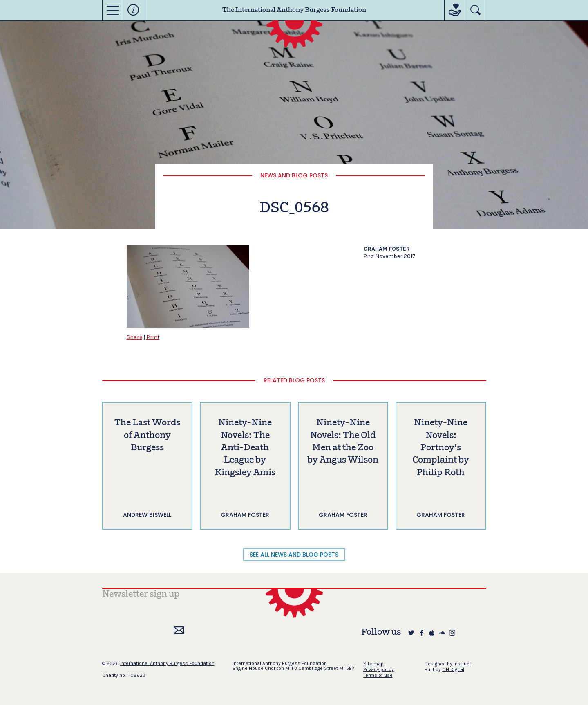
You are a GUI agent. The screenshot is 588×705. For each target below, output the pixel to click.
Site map (373, 664)
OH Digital (453, 669)
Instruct (462, 664)
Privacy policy (379, 669)
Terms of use (378, 675)
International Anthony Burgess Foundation (167, 663)
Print (153, 337)
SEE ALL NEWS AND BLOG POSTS (294, 555)
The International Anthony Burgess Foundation (294, 10)
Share (134, 337)
